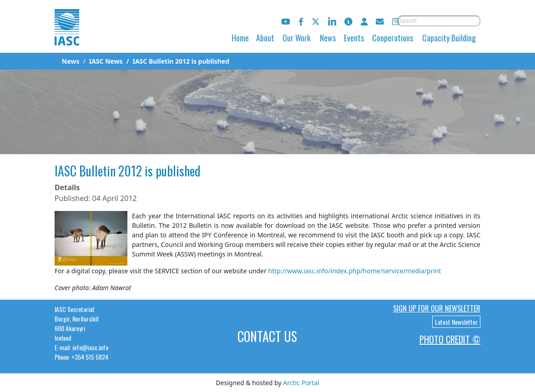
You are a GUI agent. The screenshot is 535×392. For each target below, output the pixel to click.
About (265, 38)
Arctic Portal (301, 383)
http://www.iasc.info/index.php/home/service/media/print (354, 271)
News (328, 38)
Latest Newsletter (456, 322)
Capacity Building (449, 38)
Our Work (297, 38)
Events (354, 38)
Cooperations (393, 38)
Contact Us (267, 336)
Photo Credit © (450, 339)
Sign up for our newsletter (437, 308)
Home (240, 38)
